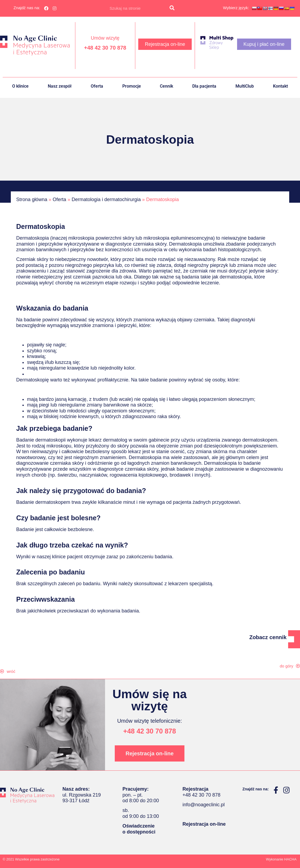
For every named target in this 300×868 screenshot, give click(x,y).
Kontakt (280, 86)
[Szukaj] (172, 8)
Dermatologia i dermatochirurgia (106, 199)
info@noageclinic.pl (204, 805)
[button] (10, 671)
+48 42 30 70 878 (105, 48)
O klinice (20, 86)
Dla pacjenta (204, 86)
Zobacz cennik (268, 637)
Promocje (132, 86)
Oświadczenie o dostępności (139, 829)
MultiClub (245, 86)
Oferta (97, 86)
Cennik (166, 86)
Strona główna (32, 199)
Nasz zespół (60, 86)
